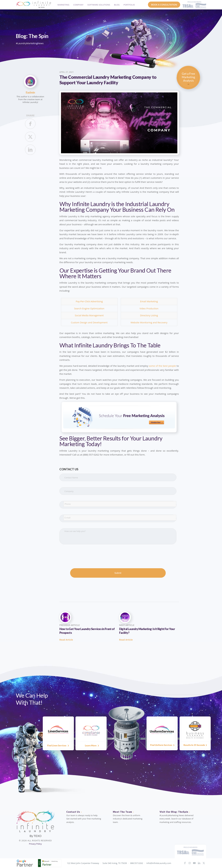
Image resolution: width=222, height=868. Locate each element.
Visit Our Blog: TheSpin (174, 812)
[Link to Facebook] (185, 863)
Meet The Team (122, 812)
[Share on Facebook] (30, 124)
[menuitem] (62, 5)
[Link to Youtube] (194, 863)
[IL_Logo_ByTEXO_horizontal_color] (34, 5)
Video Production (149, 308)
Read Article (66, 640)
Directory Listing (149, 315)
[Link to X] (204, 863)
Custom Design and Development (89, 322)
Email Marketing (149, 301)
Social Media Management (89, 315)
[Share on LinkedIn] (30, 150)
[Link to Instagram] (190, 863)
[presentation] (83, 557)
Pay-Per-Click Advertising (89, 301)
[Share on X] (30, 137)
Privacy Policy (35, 844)
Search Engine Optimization (89, 308)
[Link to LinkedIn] (199, 863)
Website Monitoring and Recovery (149, 322)
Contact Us (73, 812)
